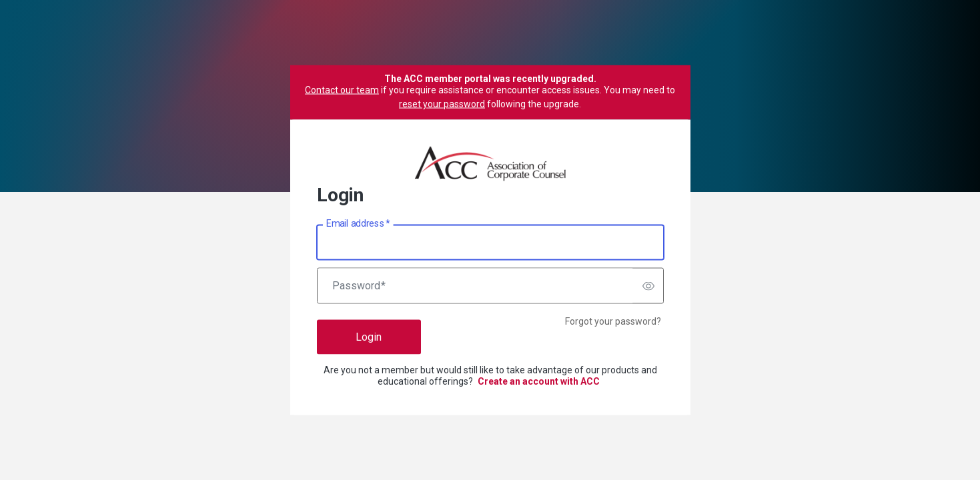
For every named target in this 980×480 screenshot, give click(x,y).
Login (369, 337)
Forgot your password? (613, 321)
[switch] (648, 286)
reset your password (442, 104)
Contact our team (342, 90)
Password (359, 286)
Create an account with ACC (539, 381)
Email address (358, 223)
